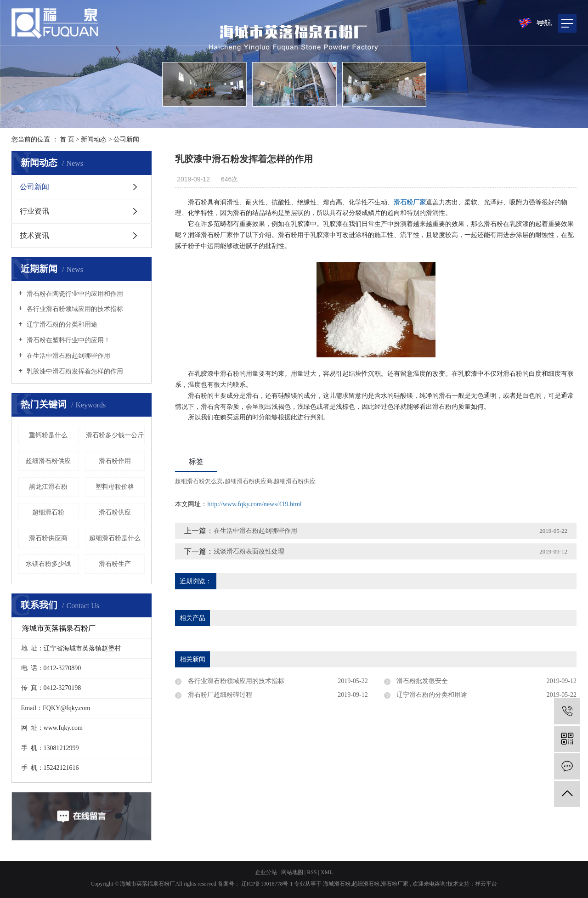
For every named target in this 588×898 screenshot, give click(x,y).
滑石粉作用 (115, 461)
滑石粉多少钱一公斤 (115, 435)
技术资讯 (34, 235)
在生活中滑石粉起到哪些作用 (68, 356)
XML (327, 872)
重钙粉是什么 (48, 435)
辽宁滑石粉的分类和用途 (61, 325)
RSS (312, 872)
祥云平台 (486, 884)
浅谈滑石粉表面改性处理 (249, 551)
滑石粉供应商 (48, 538)
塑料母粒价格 (115, 487)
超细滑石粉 (48, 512)
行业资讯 (34, 211)
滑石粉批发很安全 (422, 681)
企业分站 (266, 872)
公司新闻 (126, 139)
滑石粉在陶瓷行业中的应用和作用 (74, 294)
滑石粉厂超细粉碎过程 (219, 695)
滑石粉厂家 (395, 884)
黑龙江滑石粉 (48, 487)
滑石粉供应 (115, 512)
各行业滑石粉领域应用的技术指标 (74, 309)
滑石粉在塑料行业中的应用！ (68, 340)
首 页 (67, 139)
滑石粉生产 (115, 564)
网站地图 (293, 872)
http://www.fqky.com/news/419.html (254, 504)
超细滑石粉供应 (48, 461)
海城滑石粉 (337, 884)
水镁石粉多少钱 (48, 564)
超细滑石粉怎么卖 (199, 481)
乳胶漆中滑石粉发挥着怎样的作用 (74, 371)
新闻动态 (94, 139)
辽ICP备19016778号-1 (267, 884)
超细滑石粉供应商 (249, 481)
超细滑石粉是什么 (115, 538)
